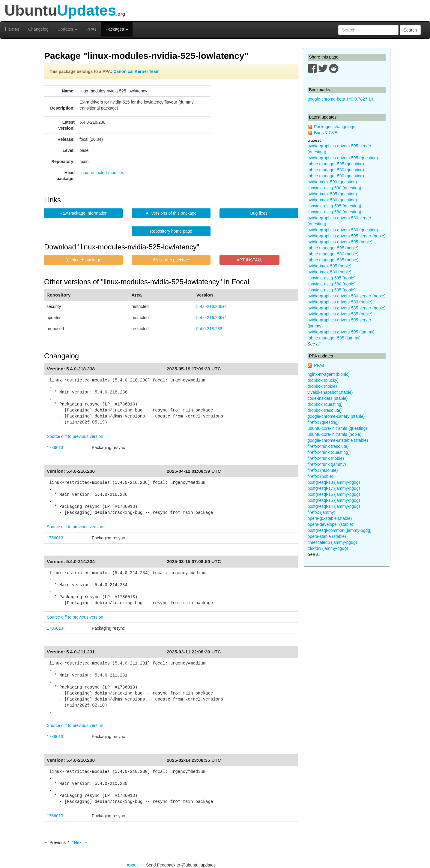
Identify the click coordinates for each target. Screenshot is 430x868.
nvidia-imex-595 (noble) (330, 266)
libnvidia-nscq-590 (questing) (334, 188)
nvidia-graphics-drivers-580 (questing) (343, 230)
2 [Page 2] (72, 842)
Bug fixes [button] (259, 213)
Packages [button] (117, 29)
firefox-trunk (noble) (326, 458)
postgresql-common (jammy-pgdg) (340, 530)
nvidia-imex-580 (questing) (332, 200)
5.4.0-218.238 (209, 329)
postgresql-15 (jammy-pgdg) (334, 500)
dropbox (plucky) (323, 380)
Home (12, 29)
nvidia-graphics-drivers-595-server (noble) (347, 236)
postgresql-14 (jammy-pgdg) (334, 506)
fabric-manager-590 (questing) (336, 176)
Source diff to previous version (75, 436)
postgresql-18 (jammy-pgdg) (334, 482)
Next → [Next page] (81, 842)
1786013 (55, 448)
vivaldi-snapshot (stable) (330, 392)
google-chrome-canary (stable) (336, 416)
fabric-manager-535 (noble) (333, 260)
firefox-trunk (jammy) (327, 464)
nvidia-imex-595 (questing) (332, 194)
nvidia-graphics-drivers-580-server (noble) (347, 296)
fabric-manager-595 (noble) (333, 248)
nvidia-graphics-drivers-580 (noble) (340, 302)
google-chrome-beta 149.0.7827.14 (340, 99)
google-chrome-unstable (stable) (338, 440)
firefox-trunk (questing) (329, 452)
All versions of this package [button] (171, 213)
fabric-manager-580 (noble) (333, 254)
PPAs (91, 29)
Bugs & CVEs (327, 133)
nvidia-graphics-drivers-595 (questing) (343, 158)
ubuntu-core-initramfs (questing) (337, 428)
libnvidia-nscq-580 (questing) (334, 212)
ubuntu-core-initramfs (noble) (335, 434)
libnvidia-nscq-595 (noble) (332, 278)
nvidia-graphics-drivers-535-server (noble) (347, 308)
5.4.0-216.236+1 (212, 306)
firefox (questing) (323, 422)
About (132, 865)
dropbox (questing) (325, 404)
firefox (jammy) (322, 512)
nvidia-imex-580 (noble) (330, 272)
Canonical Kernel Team (136, 71)
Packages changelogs (334, 127)
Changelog (38, 29)
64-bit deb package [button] (171, 260)
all (318, 344)
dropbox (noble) (322, 386)
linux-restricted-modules (102, 173)
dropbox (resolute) (325, 410)
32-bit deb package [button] (84, 260)
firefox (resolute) (323, 470)
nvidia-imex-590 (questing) (332, 182)
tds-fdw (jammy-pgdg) (328, 548)
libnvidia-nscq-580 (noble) (332, 284)
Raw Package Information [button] (83, 213)
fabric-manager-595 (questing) (336, 164)
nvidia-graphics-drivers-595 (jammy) (341, 332)
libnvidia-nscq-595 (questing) (334, 206)
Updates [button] (67, 29)
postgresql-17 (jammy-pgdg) (334, 488)
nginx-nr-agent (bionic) (329, 374)
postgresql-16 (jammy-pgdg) (334, 494)
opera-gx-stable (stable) (330, 518)
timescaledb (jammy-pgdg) (332, 542)
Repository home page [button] (171, 231)
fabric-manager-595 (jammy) (334, 338)
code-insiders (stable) (328, 398)
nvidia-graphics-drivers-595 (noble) (340, 242)
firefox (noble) (321, 476)
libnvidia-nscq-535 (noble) (332, 290)
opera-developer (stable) (331, 524)
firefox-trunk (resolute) (328, 446)
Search (410, 30)
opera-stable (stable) (327, 536)
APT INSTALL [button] (250, 260)
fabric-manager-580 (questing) (336, 170)
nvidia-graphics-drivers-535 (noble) (340, 314)
